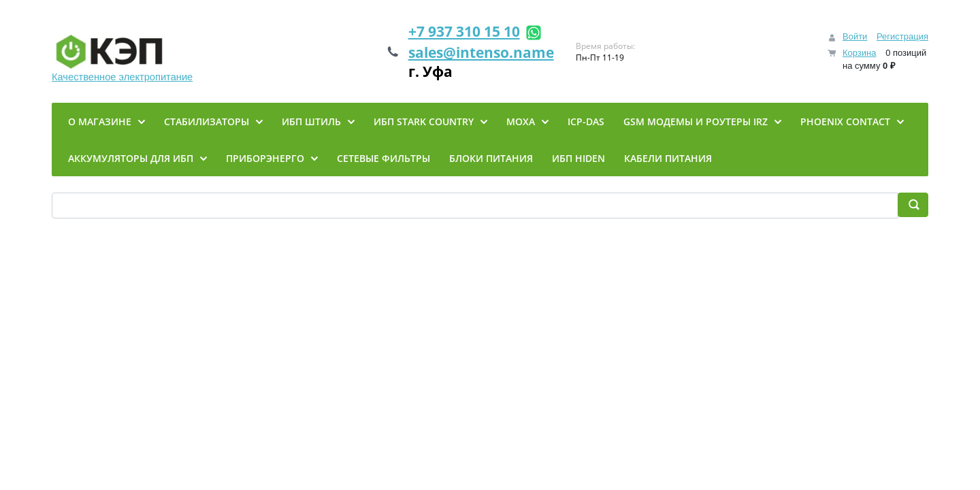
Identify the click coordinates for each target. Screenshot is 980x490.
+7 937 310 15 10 (464, 31)
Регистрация (902, 36)
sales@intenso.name (481, 52)
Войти (855, 36)
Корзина (860, 53)
